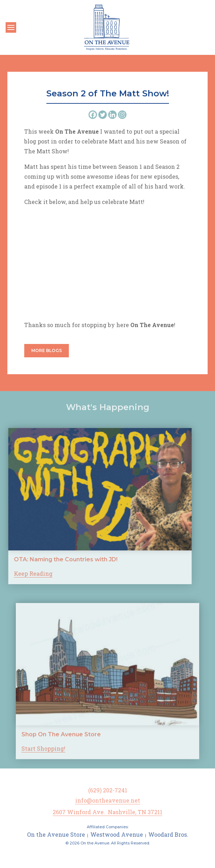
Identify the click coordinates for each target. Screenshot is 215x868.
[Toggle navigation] (11, 27)
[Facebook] (93, 115)
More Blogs (47, 350)
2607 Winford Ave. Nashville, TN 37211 (107, 812)
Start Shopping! (43, 762)
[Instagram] (122, 115)
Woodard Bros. (168, 834)
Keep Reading (20, 573)
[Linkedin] (112, 115)
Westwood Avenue (117, 834)
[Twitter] (103, 115)
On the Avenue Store (56, 834)
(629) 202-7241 (108, 790)
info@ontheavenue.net (108, 800)
